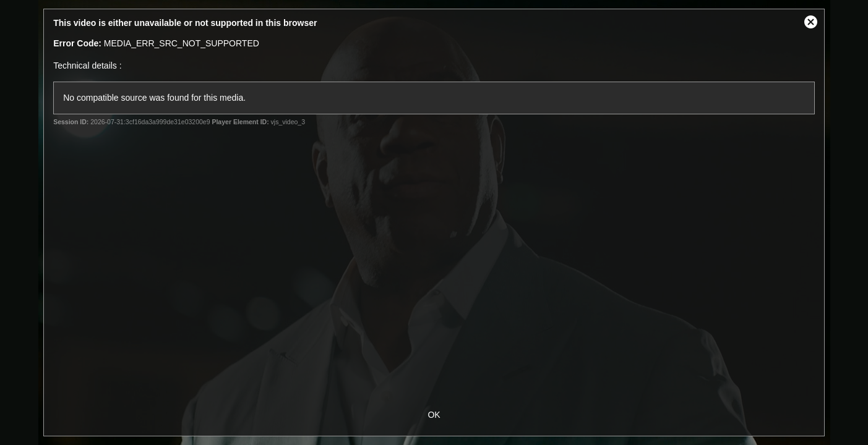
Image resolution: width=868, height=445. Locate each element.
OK (434, 415)
